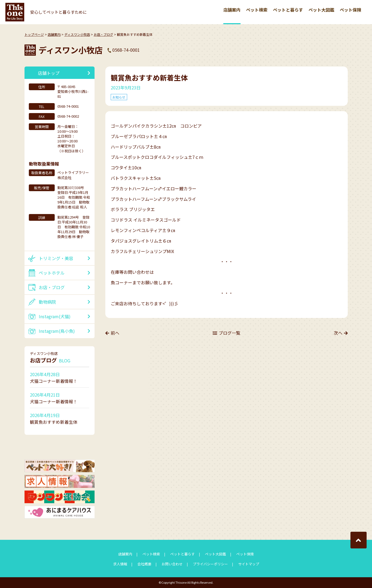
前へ (115, 333)
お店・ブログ (103, 34)
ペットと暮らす (288, 10)
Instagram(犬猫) (55, 316)
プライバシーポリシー (210, 564)
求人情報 (120, 564)
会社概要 (144, 564)
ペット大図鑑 (321, 10)
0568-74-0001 (126, 50)
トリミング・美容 (56, 258)
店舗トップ (49, 73)
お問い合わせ (172, 564)
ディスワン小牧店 (77, 34)
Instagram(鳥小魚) (57, 331)
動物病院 (47, 302)
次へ (338, 333)
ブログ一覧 (230, 333)
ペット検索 (257, 10)
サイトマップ (249, 564)
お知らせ (119, 97)
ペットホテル (52, 273)
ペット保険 (350, 10)
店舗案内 (232, 10)
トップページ (34, 34)
